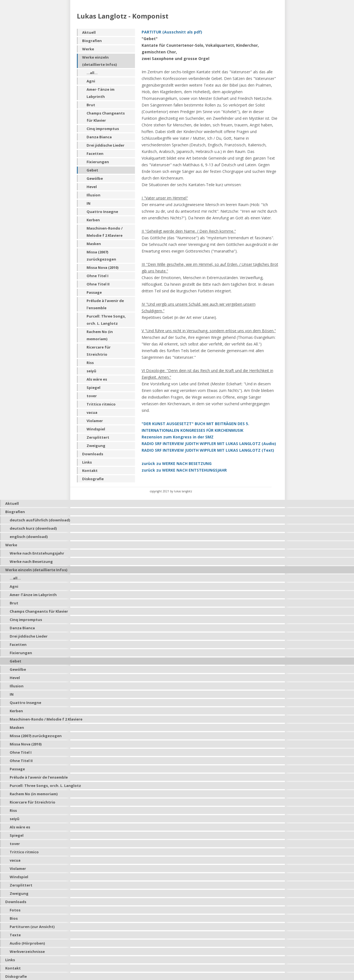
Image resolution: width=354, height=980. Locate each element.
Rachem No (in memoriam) (100, 335)
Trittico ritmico (101, 404)
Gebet (92, 170)
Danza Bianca (99, 137)
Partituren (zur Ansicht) (32, 927)
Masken (94, 244)
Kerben (93, 220)
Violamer (95, 421)
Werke (88, 49)
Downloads (93, 454)
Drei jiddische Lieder (106, 145)
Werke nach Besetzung (31, 562)
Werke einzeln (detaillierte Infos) (99, 61)
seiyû (91, 371)
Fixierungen (98, 162)
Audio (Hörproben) (27, 943)
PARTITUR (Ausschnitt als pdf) (172, 32)
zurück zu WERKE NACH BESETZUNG (177, 463)
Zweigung (96, 446)
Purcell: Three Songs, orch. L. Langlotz (106, 320)
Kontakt (90, 470)
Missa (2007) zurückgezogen (101, 256)
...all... (92, 73)
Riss (90, 363)
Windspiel (96, 429)
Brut (91, 105)
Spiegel (93, 388)
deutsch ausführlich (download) (40, 520)
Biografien (92, 41)
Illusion (93, 195)
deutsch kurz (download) (33, 528)
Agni (91, 81)
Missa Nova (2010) (102, 267)
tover (92, 396)
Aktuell (89, 32)
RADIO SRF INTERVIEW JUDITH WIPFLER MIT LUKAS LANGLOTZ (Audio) (209, 444)
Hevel (92, 187)
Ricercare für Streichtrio (99, 351)
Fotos (15, 910)
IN (88, 203)
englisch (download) (29, 537)
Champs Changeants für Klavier (106, 117)
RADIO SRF (208, 450)
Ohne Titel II (98, 284)
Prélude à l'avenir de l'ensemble (105, 304)
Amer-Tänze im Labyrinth (101, 93)
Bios (14, 918)
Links (87, 462)
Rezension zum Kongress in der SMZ (178, 437)
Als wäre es (97, 379)
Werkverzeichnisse (27, 952)
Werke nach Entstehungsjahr (37, 553)
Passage (94, 292)
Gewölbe (95, 178)
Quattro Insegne (102, 212)
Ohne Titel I (97, 276)
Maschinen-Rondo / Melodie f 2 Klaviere (105, 232)
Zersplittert (98, 437)
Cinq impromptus (103, 129)
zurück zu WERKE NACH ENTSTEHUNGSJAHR (184, 470)
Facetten (95, 154)
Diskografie (93, 479)
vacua (92, 412)
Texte (15, 935)
